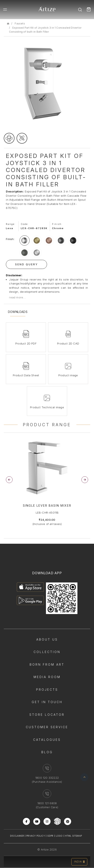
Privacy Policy (36, 836)
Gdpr (50, 836)
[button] (85, 480)
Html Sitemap (73, 836)
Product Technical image (47, 407)
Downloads (18, 312)
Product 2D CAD (68, 343)
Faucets (20, 23)
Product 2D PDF (26, 343)
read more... (17, 297)
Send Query (27, 264)
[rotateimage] (9, 138)
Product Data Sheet (26, 375)
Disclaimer (17, 836)
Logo (59, 836)
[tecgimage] (22, 138)
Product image (68, 375)
